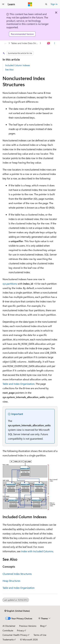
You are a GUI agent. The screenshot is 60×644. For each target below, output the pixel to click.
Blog (42, 626)
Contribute (8, 630)
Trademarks (8, 639)
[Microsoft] (30, 4)
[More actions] (55, 43)
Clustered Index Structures (17, 574)
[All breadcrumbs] (5, 43)
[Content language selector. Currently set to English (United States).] (17, 611)
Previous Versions (28, 626)
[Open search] (46, 4)
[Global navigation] (3, 4)
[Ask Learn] (49, 43)
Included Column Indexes (18, 65)
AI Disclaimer (9, 626)
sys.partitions (10, 284)
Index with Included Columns (37, 551)
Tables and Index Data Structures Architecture (25, 43)
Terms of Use (40, 635)
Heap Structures (11, 581)
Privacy (20, 630)
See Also (9, 69)
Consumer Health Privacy (15, 635)
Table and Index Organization (19, 384)
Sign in (54, 4)
